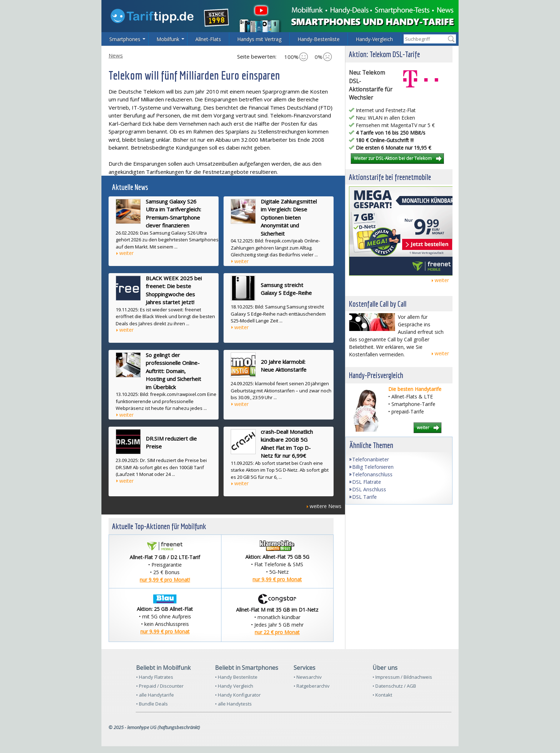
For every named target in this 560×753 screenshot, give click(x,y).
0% (323, 57)
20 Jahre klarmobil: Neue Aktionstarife (284, 366)
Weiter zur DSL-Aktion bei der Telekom (393, 158)
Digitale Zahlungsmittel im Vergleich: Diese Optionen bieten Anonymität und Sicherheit (289, 217)
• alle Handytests (233, 704)
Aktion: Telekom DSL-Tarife (384, 54)
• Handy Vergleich (234, 686)
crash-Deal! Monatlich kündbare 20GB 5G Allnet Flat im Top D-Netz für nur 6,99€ (287, 444)
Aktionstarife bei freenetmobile (390, 177)
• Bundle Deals (152, 704)
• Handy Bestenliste (236, 677)
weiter (126, 253)
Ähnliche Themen (371, 445)
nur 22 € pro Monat (277, 632)
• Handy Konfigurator (238, 695)
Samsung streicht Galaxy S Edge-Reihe (286, 289)
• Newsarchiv (308, 677)
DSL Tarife (364, 497)
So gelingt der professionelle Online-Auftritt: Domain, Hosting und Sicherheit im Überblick (173, 371)
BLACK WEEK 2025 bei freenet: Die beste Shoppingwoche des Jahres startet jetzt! (174, 290)
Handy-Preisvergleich (376, 375)
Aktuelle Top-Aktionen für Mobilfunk (159, 526)
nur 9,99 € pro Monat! (165, 580)
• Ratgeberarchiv (312, 686)
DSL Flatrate (367, 482)
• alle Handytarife (155, 695)
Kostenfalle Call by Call (378, 304)
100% (296, 57)
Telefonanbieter (371, 459)
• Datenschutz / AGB (394, 686)
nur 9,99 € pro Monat (277, 579)
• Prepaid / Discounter (160, 686)
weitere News (326, 506)
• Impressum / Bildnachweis (402, 677)
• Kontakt (382, 695)
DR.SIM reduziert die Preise (171, 443)
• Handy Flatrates (155, 677)
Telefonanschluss (372, 474)
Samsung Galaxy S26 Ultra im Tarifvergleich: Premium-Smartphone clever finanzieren (173, 214)
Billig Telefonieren (373, 467)
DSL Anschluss (369, 489)
